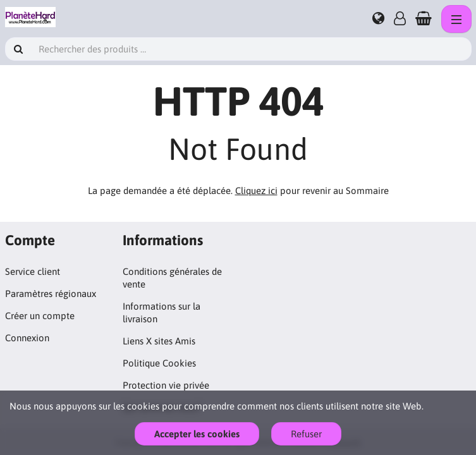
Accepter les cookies (197, 434)
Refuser (306, 434)
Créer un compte (40, 316)
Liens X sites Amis (159, 341)
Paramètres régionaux (51, 294)
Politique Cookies (159, 363)
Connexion (27, 338)
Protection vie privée (166, 385)
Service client (33, 271)
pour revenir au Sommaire (312, 191)
